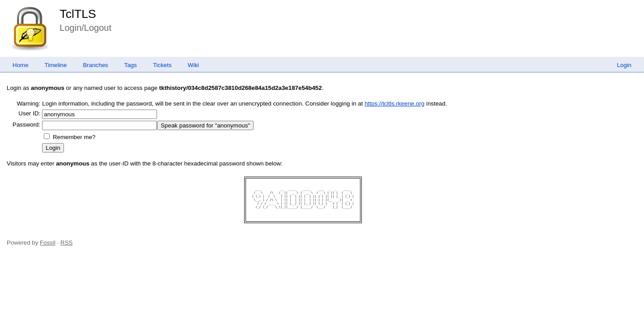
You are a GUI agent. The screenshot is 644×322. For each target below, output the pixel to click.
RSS (66, 243)
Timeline (56, 65)
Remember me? (74, 137)
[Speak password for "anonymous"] (205, 125)
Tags (131, 65)
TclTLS (78, 14)
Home (21, 65)
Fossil (48, 243)
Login (624, 65)
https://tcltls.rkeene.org (394, 104)
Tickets (162, 65)
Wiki (193, 65)
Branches (95, 65)
